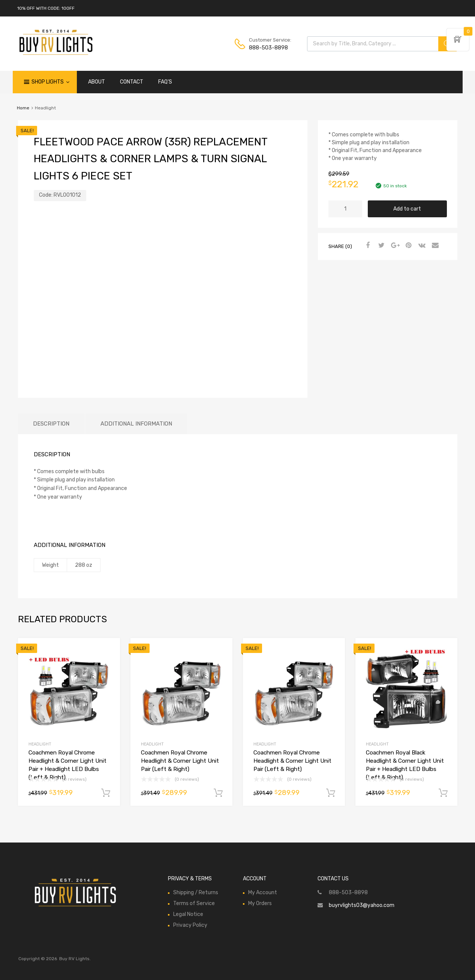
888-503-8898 (267, 48)
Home (23, 108)
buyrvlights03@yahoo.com (362, 905)
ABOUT (97, 82)
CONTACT (132, 82)
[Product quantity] (345, 209)
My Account (263, 893)
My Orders (260, 903)
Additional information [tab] (136, 424)
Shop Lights (50, 82)
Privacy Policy (190, 925)
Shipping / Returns (196, 893)
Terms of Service (194, 903)
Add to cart (407, 209)
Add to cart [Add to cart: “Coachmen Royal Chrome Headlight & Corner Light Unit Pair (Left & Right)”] (218, 793)
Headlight (40, 744)
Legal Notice (188, 914)
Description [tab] (51, 424)
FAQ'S (165, 82)
